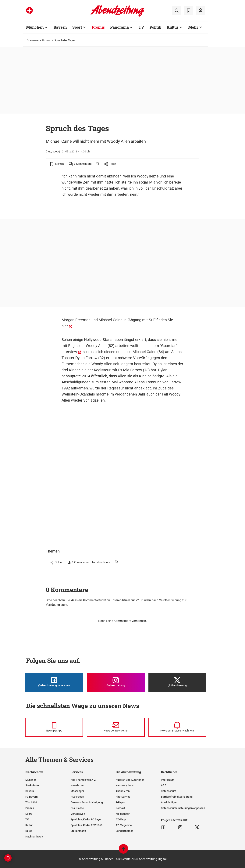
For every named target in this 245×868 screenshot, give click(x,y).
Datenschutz (169, 791)
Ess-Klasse (77, 808)
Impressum (168, 780)
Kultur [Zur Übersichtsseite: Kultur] (173, 27)
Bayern (30, 791)
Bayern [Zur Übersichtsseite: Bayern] (60, 27)
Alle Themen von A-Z (83, 780)
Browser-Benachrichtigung (87, 802)
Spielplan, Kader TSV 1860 (87, 825)
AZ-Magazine (124, 825)
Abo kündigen (169, 802)
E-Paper (121, 802)
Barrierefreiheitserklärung (177, 797)
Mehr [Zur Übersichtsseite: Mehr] (193, 27)
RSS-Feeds (77, 797)
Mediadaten (123, 814)
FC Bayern (32, 797)
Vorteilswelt (78, 814)
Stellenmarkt (78, 831)
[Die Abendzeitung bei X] (177, 682)
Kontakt (120, 808)
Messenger (77, 791)
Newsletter (77, 785)
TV (27, 819)
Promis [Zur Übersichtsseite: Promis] (98, 27)
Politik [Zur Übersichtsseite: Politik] (155, 27)
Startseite (33, 40)
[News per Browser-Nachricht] (177, 727)
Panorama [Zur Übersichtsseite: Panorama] (119, 27)
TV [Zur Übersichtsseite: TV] (141, 27)
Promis (46, 40)
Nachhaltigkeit (34, 837)
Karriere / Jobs (125, 785)
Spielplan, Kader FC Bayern (87, 819)
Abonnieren (123, 791)
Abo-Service (123, 797)
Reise (29, 831)
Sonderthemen (125, 831)
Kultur (29, 825)
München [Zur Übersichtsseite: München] (35, 27)
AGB (164, 785)
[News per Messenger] (54, 727)
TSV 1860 (31, 802)
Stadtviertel (32, 785)
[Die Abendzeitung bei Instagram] (116, 682)
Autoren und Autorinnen (130, 780)
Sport (29, 814)
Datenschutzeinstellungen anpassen (183, 808)
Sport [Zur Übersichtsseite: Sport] (77, 27)
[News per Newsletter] (116, 727)
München (31, 780)
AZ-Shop (121, 819)
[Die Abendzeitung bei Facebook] (54, 682)
